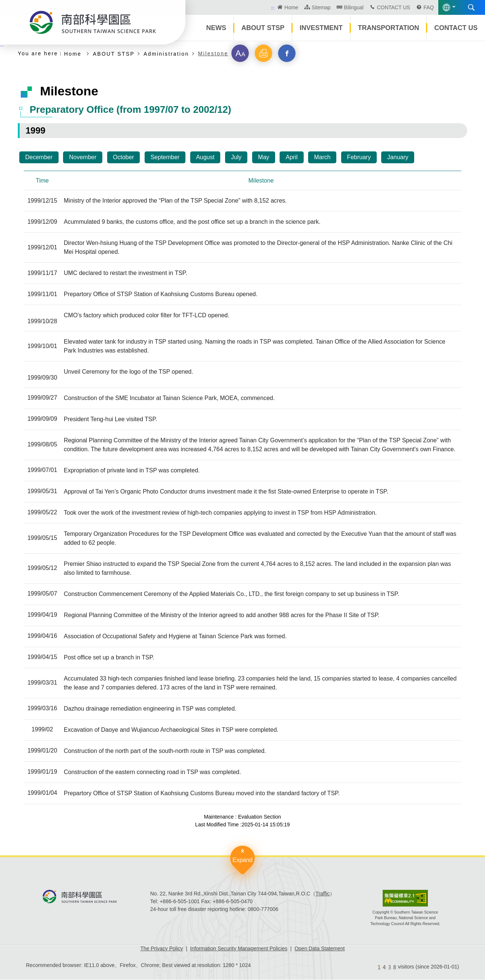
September (165, 157)
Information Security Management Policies (239, 949)
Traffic (323, 894)
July (236, 157)
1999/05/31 (42, 492)
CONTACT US (393, 7)
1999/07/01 (42, 471)
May (264, 157)
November (83, 157)
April (291, 157)
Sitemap (321, 7)
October (124, 157)
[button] (240, 53)
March (322, 157)
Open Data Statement (319, 949)
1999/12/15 (42, 201)
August (205, 157)
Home (291, 7)
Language (446, 7)
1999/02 (42, 730)
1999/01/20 (42, 751)
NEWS (216, 28)
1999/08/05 (42, 445)
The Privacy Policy (161, 949)
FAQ (429, 7)
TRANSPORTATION (388, 28)
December (39, 157)
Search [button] (471, 7)
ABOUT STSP (263, 28)
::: (273, 8)
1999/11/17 (42, 273)
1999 (35, 130)
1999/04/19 (42, 615)
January (398, 157)
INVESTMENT (321, 28)
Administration (166, 54)
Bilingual (354, 7)
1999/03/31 (42, 683)
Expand (242, 860)
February (359, 157)
